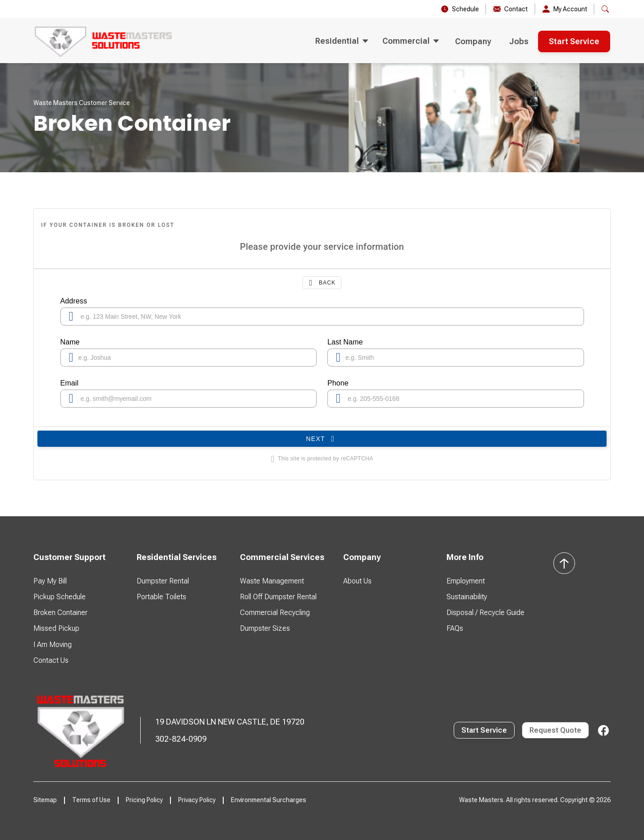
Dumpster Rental (163, 581)
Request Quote (555, 730)
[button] (605, 9)
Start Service (574, 41)
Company (473, 41)
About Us (357, 581)
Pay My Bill (50, 581)
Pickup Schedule (60, 597)
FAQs (455, 628)
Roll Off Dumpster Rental (278, 597)
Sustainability (467, 597)
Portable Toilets (161, 597)
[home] (104, 41)
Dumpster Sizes (265, 628)
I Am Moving (53, 645)
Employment (466, 581)
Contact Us (51, 660)
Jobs (519, 41)
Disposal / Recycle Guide (485, 613)
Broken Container (60, 613)
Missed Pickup (56, 628)
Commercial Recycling (275, 613)
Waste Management (272, 581)
